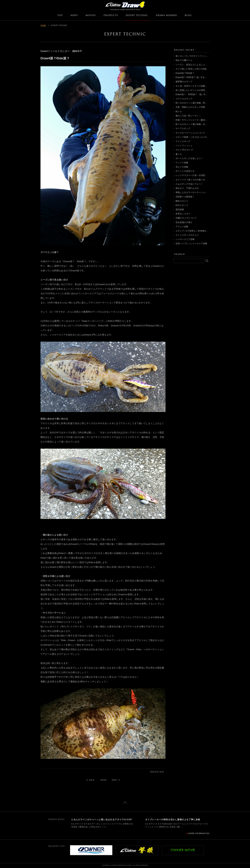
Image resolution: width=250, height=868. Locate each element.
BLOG (188, 16)
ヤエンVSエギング (184, 150)
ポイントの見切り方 (185, 171)
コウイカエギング (184, 99)
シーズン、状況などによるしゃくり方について (198, 65)
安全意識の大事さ (184, 222)
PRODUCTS (111, 16)
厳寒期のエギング (184, 82)
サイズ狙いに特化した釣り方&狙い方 (193, 69)
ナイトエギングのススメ (187, 235)
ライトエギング (183, 141)
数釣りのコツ (182, 201)
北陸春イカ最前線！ (185, 197)
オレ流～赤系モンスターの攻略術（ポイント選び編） (201, 86)
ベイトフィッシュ (184, 146)
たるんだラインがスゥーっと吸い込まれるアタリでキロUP (102, 820)
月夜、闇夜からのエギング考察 (190, 107)
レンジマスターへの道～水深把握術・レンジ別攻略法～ (202, 175)
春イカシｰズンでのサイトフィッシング (194, 56)
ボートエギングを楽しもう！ (189, 158)
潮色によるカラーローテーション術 (192, 192)
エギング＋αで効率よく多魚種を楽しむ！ (195, 231)
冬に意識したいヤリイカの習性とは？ (193, 90)
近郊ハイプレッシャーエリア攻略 (191, 244)
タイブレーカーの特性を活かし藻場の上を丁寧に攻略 (173, 820)
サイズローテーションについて (190, 133)
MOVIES (91, 16)
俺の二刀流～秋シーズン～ (188, 116)
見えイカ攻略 (182, 167)
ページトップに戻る (125, 803)
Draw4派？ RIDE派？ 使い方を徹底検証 (194, 77)
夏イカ (179, 154)
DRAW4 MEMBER (166, 16)
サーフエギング (183, 128)
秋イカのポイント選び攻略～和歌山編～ (195, 103)
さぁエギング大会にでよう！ (189, 184)
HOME (43, 25)
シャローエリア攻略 (185, 239)
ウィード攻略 (182, 163)
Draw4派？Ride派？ (185, 73)
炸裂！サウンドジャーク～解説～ (191, 120)
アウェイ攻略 (182, 227)
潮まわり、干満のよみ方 (187, 188)
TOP (60, 16)
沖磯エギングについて (186, 218)
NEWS (74, 16)
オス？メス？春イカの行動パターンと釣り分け (198, 180)
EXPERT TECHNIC (137, 16)
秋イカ (179, 112)
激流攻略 (180, 210)
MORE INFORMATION (199, 833)
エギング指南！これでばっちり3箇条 (193, 137)
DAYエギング (182, 205)
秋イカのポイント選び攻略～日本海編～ (195, 124)
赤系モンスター (183, 214)
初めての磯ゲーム (184, 60)
